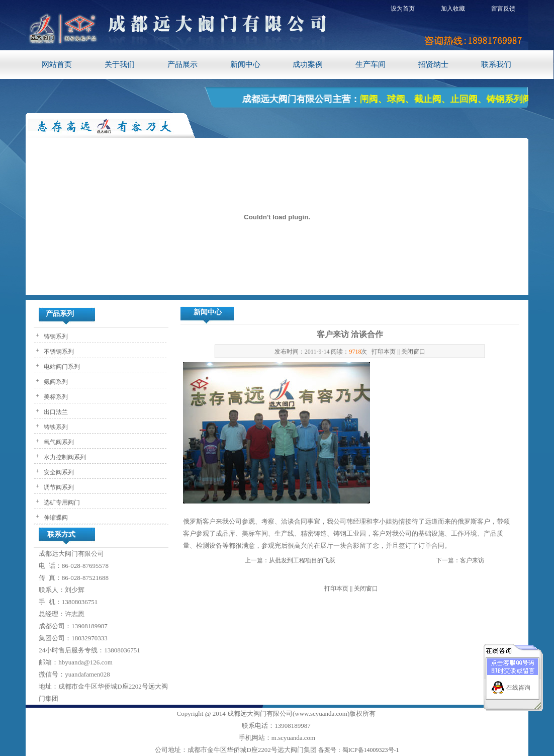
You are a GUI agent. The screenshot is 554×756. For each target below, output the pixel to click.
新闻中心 (245, 64)
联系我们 (496, 64)
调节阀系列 (58, 487)
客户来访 (472, 560)
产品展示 (182, 64)
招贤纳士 (433, 64)
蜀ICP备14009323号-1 (371, 750)
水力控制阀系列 (64, 457)
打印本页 (384, 352)
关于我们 (120, 64)
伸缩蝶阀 (55, 518)
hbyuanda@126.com (85, 662)
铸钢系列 (55, 337)
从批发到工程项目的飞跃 (302, 560)
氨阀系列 (55, 382)
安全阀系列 (58, 472)
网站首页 (57, 64)
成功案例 (308, 64)
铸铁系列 (55, 427)
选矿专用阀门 (61, 502)
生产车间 (371, 64)
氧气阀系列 (58, 442)
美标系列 (55, 397)
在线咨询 (518, 684)
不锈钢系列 (58, 352)
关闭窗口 (413, 352)
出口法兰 (55, 412)
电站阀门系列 (61, 367)
